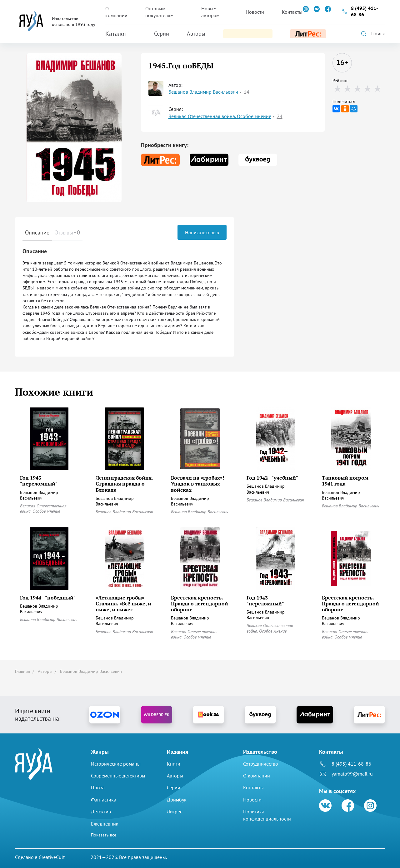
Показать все (104, 835)
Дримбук (177, 800)
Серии (162, 34)
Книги (174, 764)
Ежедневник (105, 824)
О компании (116, 12)
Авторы (196, 34)
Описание (37, 232)
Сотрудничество (261, 764)
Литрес (175, 811)
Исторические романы (116, 764)
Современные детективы (118, 776)
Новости (255, 12)
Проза (98, 788)
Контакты (292, 12)
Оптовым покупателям (159, 12)
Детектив (101, 811)
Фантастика (104, 800)
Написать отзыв (202, 232)
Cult (52, 857)
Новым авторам (210, 12)
